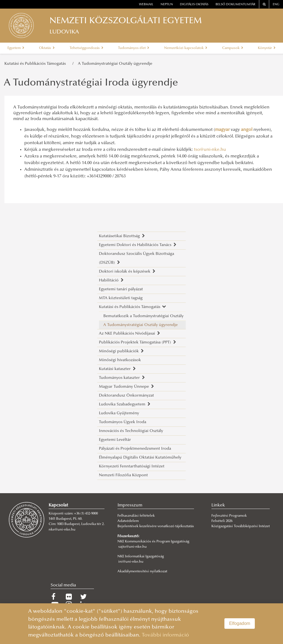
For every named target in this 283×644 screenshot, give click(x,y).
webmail (146, 5)
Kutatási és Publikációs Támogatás (36, 64)
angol (247, 130)
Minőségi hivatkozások (120, 360)
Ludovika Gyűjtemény (119, 413)
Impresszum (130, 505)
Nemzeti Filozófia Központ (123, 475)
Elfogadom (240, 623)
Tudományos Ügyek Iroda (123, 422)
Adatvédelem (128, 521)
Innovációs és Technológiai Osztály (131, 431)
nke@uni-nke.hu (62, 530)
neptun (167, 5)
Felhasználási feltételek (136, 516)
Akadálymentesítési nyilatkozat (142, 571)
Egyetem (16, 48)
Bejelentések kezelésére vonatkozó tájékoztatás (156, 526)
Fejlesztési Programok (229, 516)
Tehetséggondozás (87, 48)
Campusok (233, 48)
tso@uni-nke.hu (210, 150)
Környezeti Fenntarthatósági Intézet (132, 466)
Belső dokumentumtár (235, 5)
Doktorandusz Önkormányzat (126, 396)
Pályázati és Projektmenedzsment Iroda (135, 449)
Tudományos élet (134, 48)
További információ (165, 635)
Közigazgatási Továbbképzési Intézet (241, 526)
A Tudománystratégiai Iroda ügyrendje (91, 83)
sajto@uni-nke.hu (133, 547)
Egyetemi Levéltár (115, 440)
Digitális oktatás (194, 5)
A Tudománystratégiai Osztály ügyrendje (115, 64)
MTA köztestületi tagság (121, 298)
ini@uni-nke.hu (131, 562)
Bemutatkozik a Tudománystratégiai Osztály (143, 316)
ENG (276, 5)
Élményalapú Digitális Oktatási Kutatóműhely (140, 458)
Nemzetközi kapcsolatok (186, 48)
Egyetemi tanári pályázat (121, 289)
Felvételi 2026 (222, 521)
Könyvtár (267, 48)
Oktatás (47, 48)
